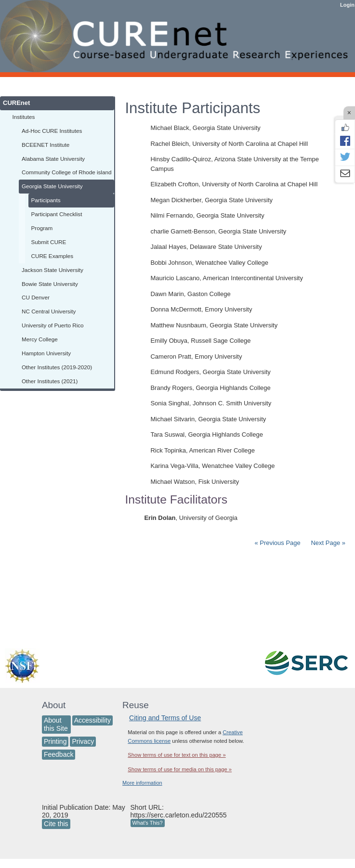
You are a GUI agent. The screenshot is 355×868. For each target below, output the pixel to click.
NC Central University (49, 311)
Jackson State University (53, 270)
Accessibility (92, 720)
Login (347, 5)
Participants (46, 200)
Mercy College (40, 339)
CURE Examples (53, 256)
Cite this (56, 824)
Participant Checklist (57, 214)
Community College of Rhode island (66, 172)
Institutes (24, 117)
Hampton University (46, 353)
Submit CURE (49, 242)
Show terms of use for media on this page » (180, 769)
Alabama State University (53, 159)
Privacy (83, 741)
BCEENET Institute (46, 145)
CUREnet (16, 103)
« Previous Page (277, 543)
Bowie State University (50, 284)
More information (142, 783)
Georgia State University (52, 186)
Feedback (59, 754)
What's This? (148, 823)
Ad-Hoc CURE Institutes (52, 131)
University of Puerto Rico (53, 325)
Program (42, 228)
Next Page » (327, 543)
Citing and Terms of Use (165, 718)
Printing (55, 741)
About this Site (56, 724)
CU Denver (36, 297)
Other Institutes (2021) (50, 381)
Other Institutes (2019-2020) (57, 367)
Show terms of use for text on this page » (177, 755)
